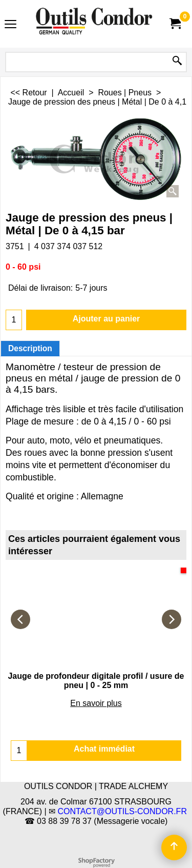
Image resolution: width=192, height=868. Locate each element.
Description (30, 348)
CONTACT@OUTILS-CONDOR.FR (122, 811)
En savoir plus (96, 703)
